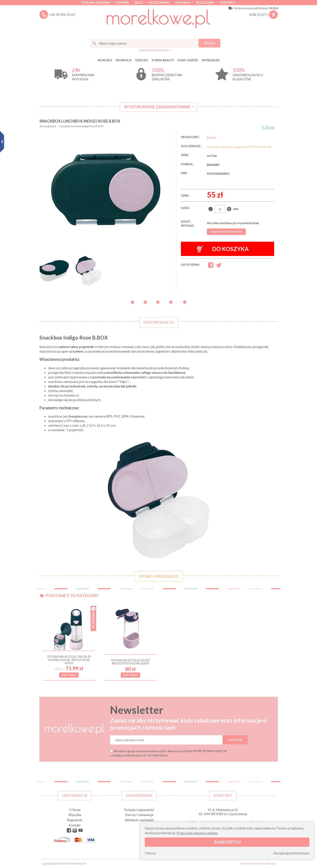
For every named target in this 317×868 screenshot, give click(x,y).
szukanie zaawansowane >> (155, 50)
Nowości (105, 60)
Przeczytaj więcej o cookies (197, 833)
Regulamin (205, 2)
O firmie (122, 2)
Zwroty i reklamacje (139, 815)
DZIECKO (142, 60)
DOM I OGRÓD (188, 60)
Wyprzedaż (211, 60)
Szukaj (209, 43)
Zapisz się (235, 740)
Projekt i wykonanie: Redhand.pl (258, 864)
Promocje (124, 60)
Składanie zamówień (139, 820)
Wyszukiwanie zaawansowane (157, 107)
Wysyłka (183, 2)
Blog (139, 2)
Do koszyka (223, 249)
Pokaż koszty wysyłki (226, 232)
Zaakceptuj (227, 842)
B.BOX (211, 138)
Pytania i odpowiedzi (139, 810)
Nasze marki (159, 2)
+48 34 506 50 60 (62, 14)
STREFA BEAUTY (163, 60)
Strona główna (96, 2)
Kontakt (228, 2)
